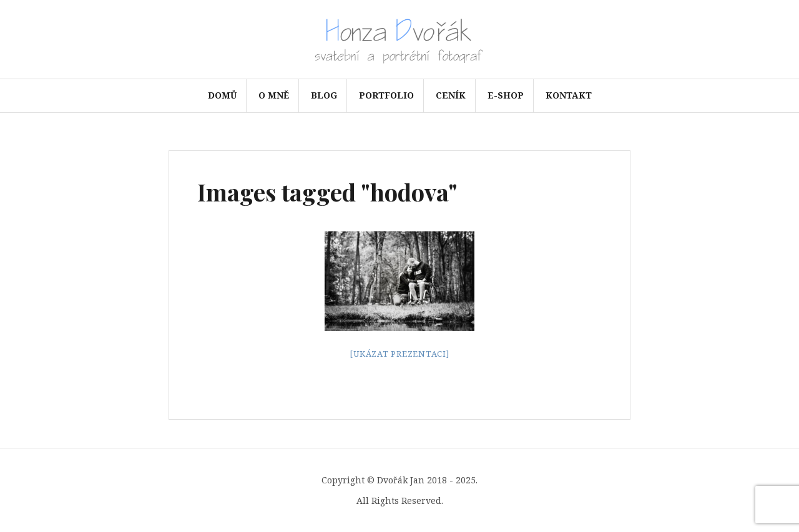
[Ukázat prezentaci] (399, 353)
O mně (274, 95)
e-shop (506, 95)
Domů (222, 95)
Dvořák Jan (401, 480)
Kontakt (569, 95)
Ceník (451, 95)
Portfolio (386, 95)
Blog (324, 95)
